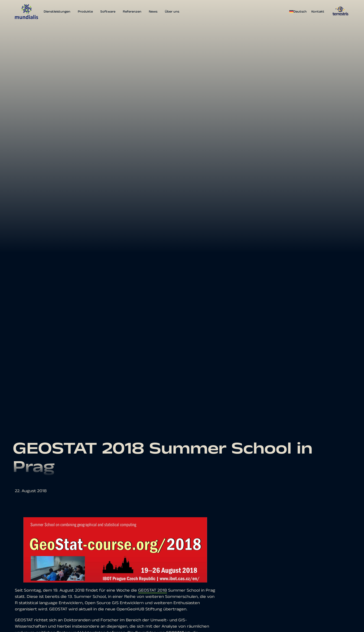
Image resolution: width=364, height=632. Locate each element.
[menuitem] (299, 12)
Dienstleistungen (57, 12)
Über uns (172, 12)
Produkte (85, 12)
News (153, 12)
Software (108, 12)
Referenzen (132, 12)
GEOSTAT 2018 (153, 590)
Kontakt (318, 12)
